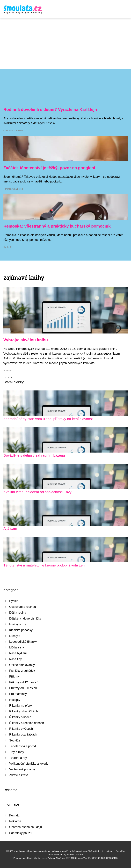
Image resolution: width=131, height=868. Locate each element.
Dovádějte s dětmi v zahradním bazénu (34, 455)
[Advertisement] (65, 44)
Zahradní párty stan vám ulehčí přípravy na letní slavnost (48, 419)
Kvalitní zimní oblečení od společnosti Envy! (38, 492)
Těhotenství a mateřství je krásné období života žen (44, 565)
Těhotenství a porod (13, 189)
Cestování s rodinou (13, 131)
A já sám (10, 528)
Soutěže (7, 370)
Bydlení (7, 247)
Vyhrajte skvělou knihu (26, 340)
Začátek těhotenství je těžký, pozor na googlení (49, 168)
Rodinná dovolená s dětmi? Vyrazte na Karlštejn (50, 109)
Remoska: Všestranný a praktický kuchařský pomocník (57, 226)
